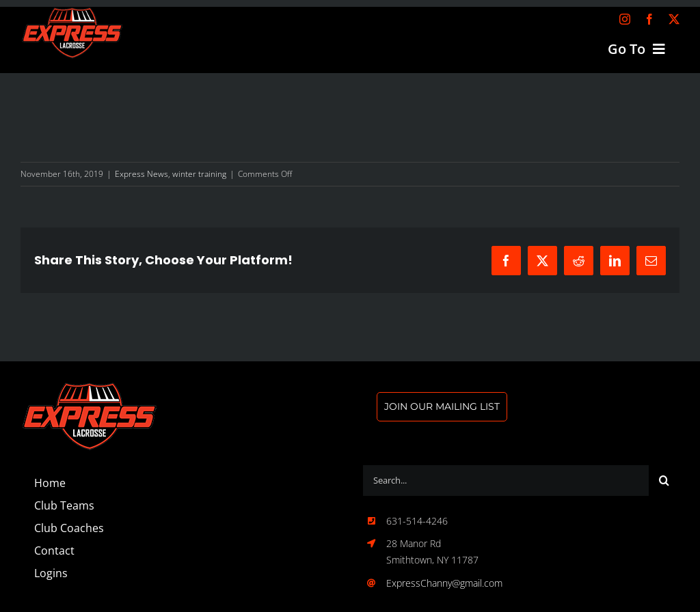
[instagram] (625, 19)
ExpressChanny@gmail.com (444, 583)
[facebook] (649, 19)
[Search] (664, 481)
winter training (199, 174)
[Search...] (506, 481)
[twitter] (674, 19)
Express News (142, 174)
